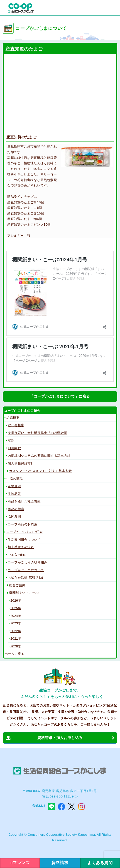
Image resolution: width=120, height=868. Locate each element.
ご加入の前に (18, 555)
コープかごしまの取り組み (28, 562)
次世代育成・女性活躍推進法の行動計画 (37, 433)
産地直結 (14, 486)
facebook (61, 807)
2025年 (16, 608)
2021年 (16, 638)
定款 (11, 440)
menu (112, 8)
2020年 (16, 646)
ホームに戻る (14, 654)
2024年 (16, 616)
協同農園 (14, 517)
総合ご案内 (17, 585)
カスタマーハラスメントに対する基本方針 (40, 471)
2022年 (16, 631)
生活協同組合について (24, 540)
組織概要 (13, 418)
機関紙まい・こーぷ (24, 593)
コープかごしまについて (26, 570)
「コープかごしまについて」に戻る (60, 396)
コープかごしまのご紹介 (24, 532)
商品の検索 (16, 509)
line (51, 807)
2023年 (16, 623)
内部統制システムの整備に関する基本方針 (39, 456)
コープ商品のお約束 (23, 524)
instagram (81, 807)
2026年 (16, 601)
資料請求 (60, 863)
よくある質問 (100, 863)
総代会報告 (16, 425)
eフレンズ (20, 863)
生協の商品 (15, 479)
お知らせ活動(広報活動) (25, 578)
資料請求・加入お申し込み (60, 738)
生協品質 (14, 494)
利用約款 (14, 448)
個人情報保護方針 (21, 463)
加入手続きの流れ (21, 547)
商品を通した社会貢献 (24, 501)
